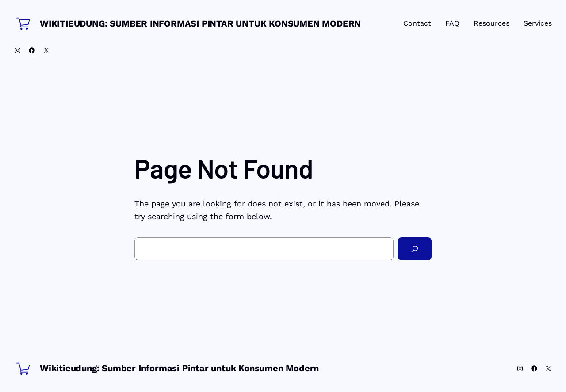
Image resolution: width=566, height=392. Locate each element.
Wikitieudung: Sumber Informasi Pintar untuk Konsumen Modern (200, 23)
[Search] (415, 249)
